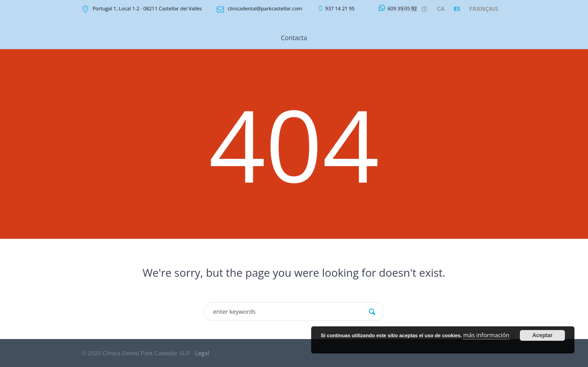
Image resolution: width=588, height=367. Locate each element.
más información (486, 335)
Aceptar (543, 335)
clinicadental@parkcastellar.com (265, 8)
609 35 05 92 (402, 8)
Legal (202, 353)
